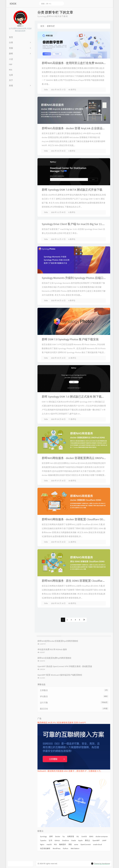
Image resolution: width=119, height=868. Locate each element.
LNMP (104, 840)
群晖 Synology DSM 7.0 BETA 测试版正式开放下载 (72, 190)
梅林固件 (63, 844)
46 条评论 (72, 90)
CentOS (84, 836)
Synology (43, 836)
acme (76, 844)
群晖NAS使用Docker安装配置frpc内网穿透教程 (58, 641)
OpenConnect (86, 844)
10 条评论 (72, 358)
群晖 (51, 836)
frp (64, 836)
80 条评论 (72, 603)
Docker (58, 836)
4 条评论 (72, 151)
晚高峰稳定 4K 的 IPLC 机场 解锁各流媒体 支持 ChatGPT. (62, 723)
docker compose (102, 836)
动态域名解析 (45, 848)
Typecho (43, 840)
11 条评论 (72, 542)
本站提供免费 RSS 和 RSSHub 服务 (52, 649)
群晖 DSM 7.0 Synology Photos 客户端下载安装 (70, 339)
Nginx (42, 844)
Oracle (74, 840)
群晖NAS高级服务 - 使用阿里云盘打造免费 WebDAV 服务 (76, 63)
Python (66, 848)
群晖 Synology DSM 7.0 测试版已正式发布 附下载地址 (75, 397)
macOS (49, 844)
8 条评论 (72, 212)
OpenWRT (96, 840)
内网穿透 (71, 836)
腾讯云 (88, 840)
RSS (55, 844)
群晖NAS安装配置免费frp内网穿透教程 (54, 658)
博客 (70, 844)
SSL (78, 836)
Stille (46, 90)
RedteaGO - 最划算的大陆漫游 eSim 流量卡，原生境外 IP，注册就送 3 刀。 (70, 771)
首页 (42, 26)
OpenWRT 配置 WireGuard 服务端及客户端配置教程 (60, 675)
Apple (80, 840)
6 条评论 (72, 239)
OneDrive (65, 840)
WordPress (57, 848)
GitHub (57, 840)
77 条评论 (72, 419)
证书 (50, 840)
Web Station (75, 848)
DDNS (91, 836)
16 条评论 (72, 481)
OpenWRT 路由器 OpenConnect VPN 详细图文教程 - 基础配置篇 (65, 666)
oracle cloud (97, 844)
